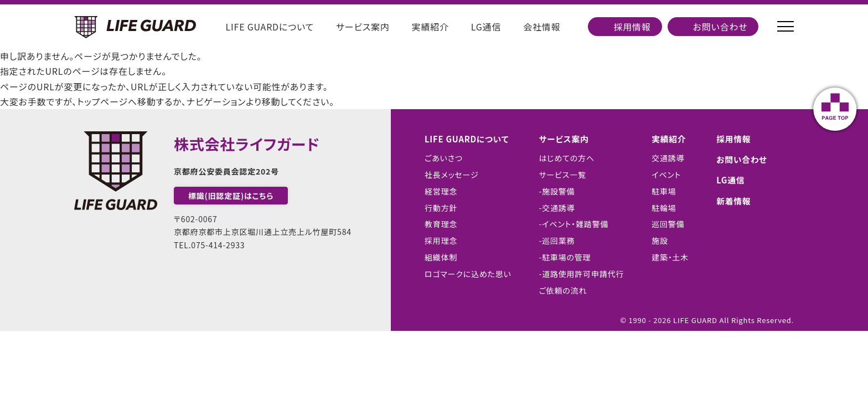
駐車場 (664, 191)
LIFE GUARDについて (270, 27)
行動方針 (436, 208)
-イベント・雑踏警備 (574, 224)
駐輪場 (664, 208)
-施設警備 (557, 191)
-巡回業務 (557, 241)
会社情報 (542, 27)
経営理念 (436, 191)
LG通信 (486, 27)
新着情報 (735, 201)
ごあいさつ (439, 158)
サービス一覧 (563, 175)
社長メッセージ (447, 175)
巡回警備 (668, 224)
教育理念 (436, 224)
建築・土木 (670, 257)
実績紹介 (430, 27)
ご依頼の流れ (563, 290)
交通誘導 (668, 158)
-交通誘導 (557, 208)
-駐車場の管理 (565, 257)
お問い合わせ (720, 27)
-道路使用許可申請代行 (582, 274)
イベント (666, 175)
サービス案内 (363, 27)
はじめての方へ (567, 158)
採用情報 (632, 27)
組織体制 (436, 257)
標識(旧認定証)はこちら (231, 196)
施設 (660, 241)
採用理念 (436, 241)
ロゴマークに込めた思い (463, 274)
